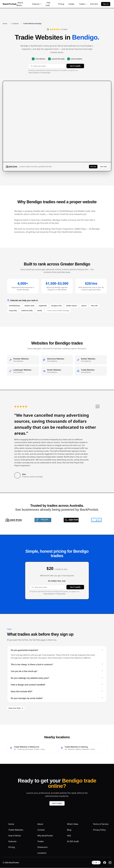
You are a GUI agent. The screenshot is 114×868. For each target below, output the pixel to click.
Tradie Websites (16, 830)
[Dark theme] (99, 863)
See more (104, 167)
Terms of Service (34, 72)
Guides (71, 4)
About (40, 824)
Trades (83, 4)
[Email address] (47, 66)
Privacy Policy (99, 830)
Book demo (94, 4)
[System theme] (94, 863)
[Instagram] (110, 863)
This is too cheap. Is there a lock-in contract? (57, 665)
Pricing (61, 4)
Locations (15, 23)
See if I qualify (75, 66)
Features (37, 4)
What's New (73, 824)
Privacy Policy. (46, 72)
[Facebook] (105, 863)
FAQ (69, 836)
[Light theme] (96, 863)
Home (5, 23)
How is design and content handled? (57, 685)
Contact (41, 830)
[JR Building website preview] (57, 122)
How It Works (20, 4)
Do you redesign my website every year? (57, 678)
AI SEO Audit (73, 841)
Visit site (93, 167)
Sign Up (106, 4)
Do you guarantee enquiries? (57, 650)
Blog (69, 830)
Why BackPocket (45, 836)
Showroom (42, 847)
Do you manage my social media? (57, 698)
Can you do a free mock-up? (57, 671)
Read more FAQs (16, 708)
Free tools (48, 4)
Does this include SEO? (57, 692)
